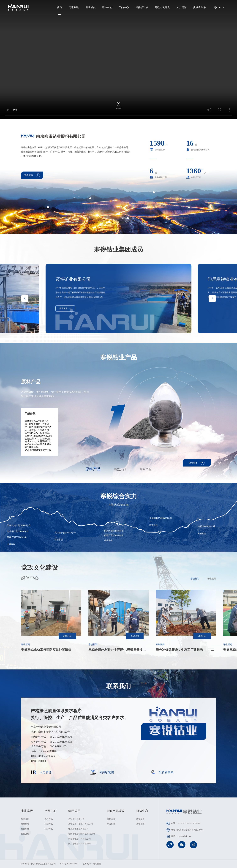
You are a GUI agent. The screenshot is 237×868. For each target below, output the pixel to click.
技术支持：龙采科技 (92, 864)
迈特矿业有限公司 (76, 819)
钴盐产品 (49, 824)
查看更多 (197, 463)
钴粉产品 (49, 829)
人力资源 (182, 7)
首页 (60, 7)
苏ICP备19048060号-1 (69, 864)
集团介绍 (25, 819)
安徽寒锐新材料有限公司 (80, 839)
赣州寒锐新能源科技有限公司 (82, 834)
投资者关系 (199, 7)
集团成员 (90, 7)
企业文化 (25, 834)
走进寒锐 (74, 7)
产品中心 (124, 7)
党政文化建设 (162, 7)
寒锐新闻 (140, 819)
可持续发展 (142, 7)
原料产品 (49, 819)
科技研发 (25, 829)
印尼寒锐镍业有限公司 (79, 829)
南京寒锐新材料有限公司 (80, 844)
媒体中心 (107, 7)
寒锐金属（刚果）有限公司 (81, 824)
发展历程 (25, 824)
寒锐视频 (140, 824)
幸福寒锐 (111, 824)
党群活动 (111, 819)
